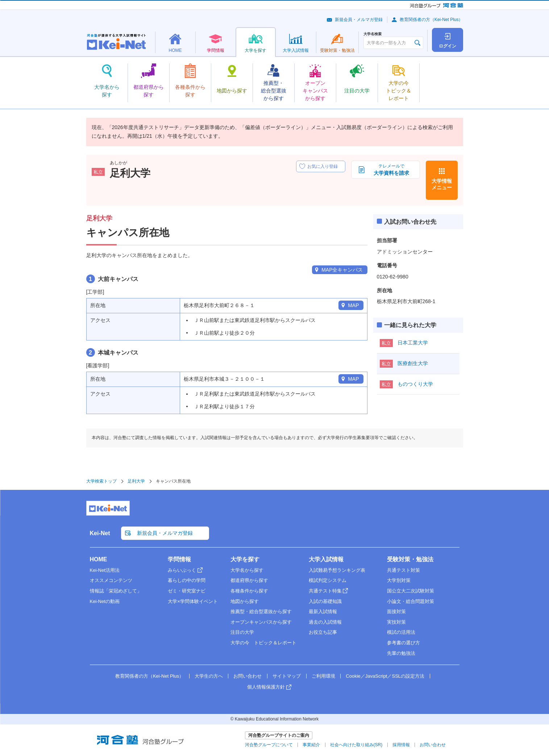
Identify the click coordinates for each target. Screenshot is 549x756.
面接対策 (396, 612)
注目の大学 (242, 632)
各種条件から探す (249, 591)
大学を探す (245, 559)
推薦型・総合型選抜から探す (261, 612)
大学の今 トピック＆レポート (263, 643)
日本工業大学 (413, 343)
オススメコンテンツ (111, 580)
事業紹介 (311, 745)
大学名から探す (247, 570)
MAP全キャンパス (342, 270)
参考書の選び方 (404, 643)
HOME (99, 559)
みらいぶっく (182, 570)
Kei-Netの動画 (105, 601)
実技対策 (396, 622)
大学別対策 (399, 580)
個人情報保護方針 (266, 687)
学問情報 (179, 559)
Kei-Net (100, 533)
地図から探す (245, 601)
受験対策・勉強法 (410, 559)
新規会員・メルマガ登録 (359, 20)
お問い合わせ (248, 676)
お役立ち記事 (323, 632)
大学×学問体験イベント (193, 601)
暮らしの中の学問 (187, 580)
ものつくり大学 (415, 384)
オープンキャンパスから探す (261, 622)
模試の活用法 (401, 632)
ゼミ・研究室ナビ (187, 591)
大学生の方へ (209, 676)
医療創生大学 (413, 363)
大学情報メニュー (442, 184)
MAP (353, 305)
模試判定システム (328, 580)
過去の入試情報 (325, 622)
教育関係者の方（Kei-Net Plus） (431, 20)
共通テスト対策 (404, 570)
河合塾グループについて (269, 745)
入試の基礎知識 (325, 601)
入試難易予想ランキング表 (337, 570)
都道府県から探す (249, 580)
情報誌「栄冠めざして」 (116, 591)
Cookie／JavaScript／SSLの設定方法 (385, 676)
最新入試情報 (323, 612)
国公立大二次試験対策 (411, 591)
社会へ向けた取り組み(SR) (356, 745)
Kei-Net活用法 (105, 570)
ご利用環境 (323, 676)
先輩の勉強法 (401, 653)
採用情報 (401, 745)
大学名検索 (373, 34)
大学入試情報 (326, 559)
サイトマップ (287, 676)
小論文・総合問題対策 (411, 601)
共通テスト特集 (325, 591)
